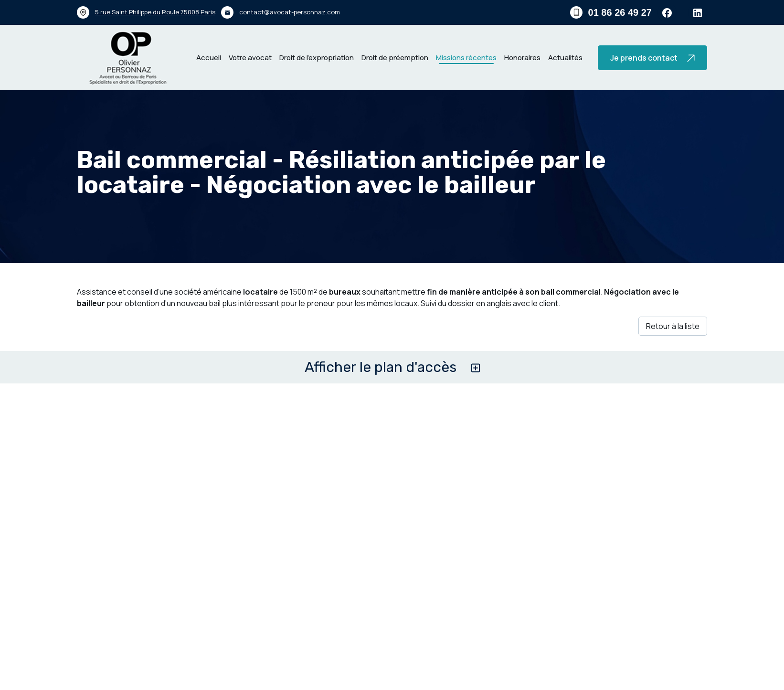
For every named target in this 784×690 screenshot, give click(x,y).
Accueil (209, 58)
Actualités (565, 58)
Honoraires (522, 58)
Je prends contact (652, 58)
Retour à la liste (673, 326)
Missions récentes (466, 58)
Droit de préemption (395, 58)
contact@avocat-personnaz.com (290, 12)
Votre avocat (250, 58)
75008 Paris (155, 12)
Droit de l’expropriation (317, 58)
